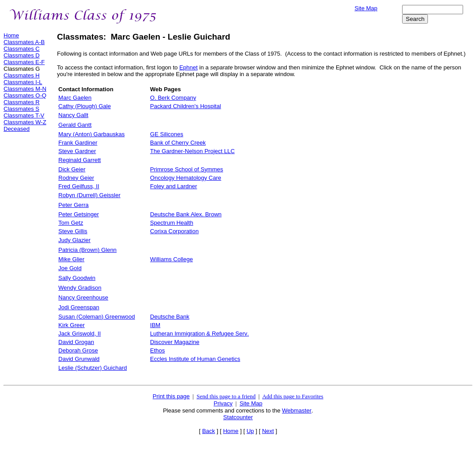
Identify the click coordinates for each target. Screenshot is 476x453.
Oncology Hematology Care (186, 178)
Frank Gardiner (78, 143)
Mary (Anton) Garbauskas (92, 134)
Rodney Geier (76, 178)
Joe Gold (70, 268)
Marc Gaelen (75, 98)
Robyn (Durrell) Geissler (89, 195)
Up (250, 431)
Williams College (171, 259)
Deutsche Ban (186, 214)
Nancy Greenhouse (83, 297)
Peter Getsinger (79, 214)
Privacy (223, 403)
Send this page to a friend (226, 396)
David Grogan (76, 342)
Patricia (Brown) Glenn (87, 250)
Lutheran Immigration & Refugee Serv (199, 334)
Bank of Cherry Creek (178, 143)
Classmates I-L (23, 82)
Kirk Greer (71, 325)
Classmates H (22, 75)
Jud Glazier (74, 240)
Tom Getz (71, 223)
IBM (155, 325)
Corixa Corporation (174, 231)
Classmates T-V (24, 115)
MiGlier (71, 259)
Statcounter (238, 417)
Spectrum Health (172, 223)
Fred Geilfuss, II (79, 186)
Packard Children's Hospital (185, 106)
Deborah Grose (78, 350)
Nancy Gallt (73, 115)
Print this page (171, 396)
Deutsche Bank (170, 317)
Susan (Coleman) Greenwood (97, 317)
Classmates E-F (24, 62)
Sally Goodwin (77, 278)
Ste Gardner (77, 151)
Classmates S (21, 109)
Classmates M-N (25, 89)
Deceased (17, 129)
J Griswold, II (79, 334)
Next (268, 431)
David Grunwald (79, 359)
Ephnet (189, 67)
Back (209, 431)
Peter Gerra (73, 205)
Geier (72, 169)
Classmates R (22, 102)
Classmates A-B (24, 42)
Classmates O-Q (25, 95)
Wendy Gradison (80, 288)
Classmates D (22, 55)
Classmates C (22, 49)
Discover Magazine (175, 342)
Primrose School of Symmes (187, 169)
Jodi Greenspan (79, 307)
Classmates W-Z (25, 122)
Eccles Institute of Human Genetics (195, 359)
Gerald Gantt (75, 125)
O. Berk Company (173, 98)
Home (11, 35)
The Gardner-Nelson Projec (192, 151)
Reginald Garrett (79, 160)
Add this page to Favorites (293, 396)
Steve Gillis (73, 231)
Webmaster (297, 411)
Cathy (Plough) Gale (85, 106)
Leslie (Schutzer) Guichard (93, 368)
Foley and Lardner (174, 186)
